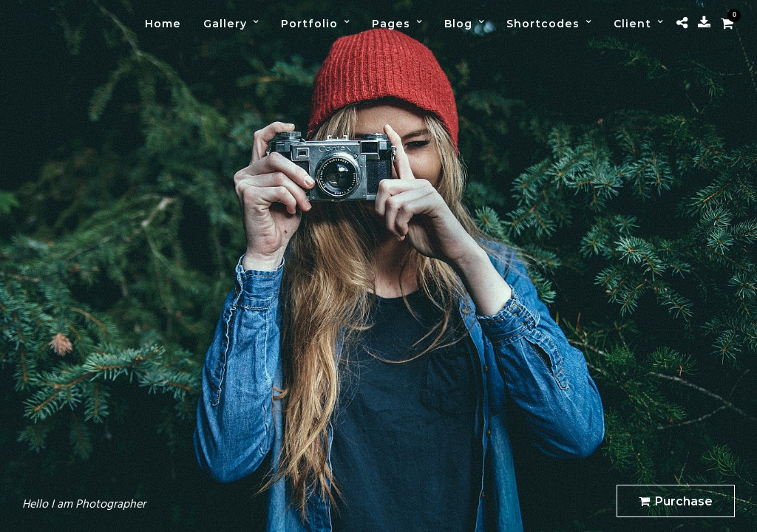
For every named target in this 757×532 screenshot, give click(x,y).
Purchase (676, 501)
